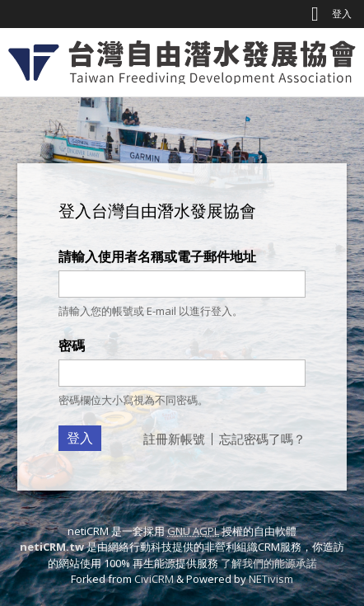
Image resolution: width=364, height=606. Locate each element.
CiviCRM (154, 579)
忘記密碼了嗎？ (262, 439)
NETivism (271, 579)
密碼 (72, 345)
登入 (342, 14)
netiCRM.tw (52, 547)
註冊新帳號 (174, 439)
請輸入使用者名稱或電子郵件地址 (157, 256)
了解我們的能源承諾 (269, 563)
